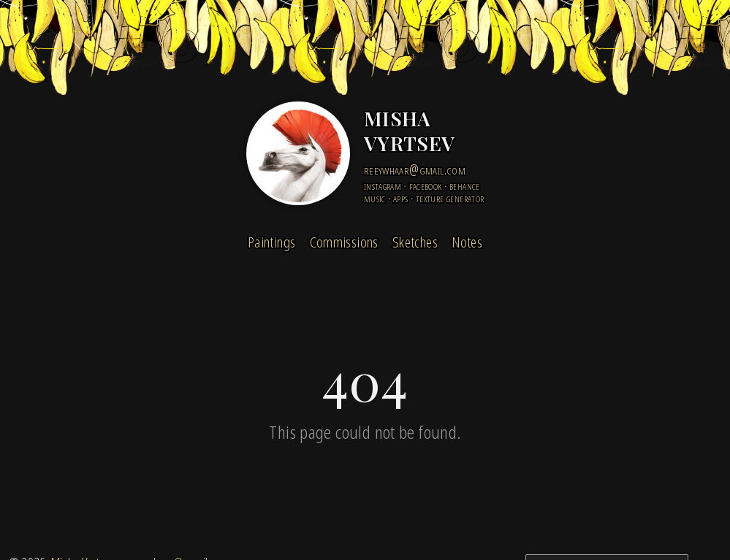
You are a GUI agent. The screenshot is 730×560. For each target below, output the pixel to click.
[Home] (298, 153)
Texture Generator (450, 198)
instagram (383, 186)
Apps (401, 198)
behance (465, 186)
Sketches (415, 242)
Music (375, 198)
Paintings (271, 242)
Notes (467, 242)
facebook (426, 186)
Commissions (344, 242)
